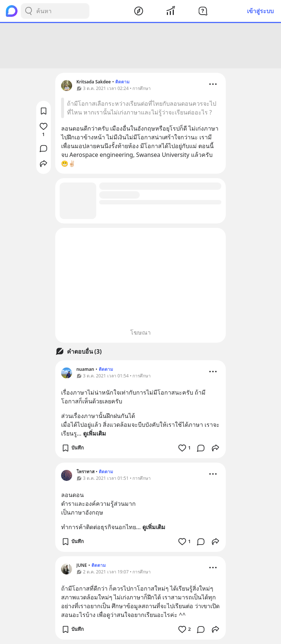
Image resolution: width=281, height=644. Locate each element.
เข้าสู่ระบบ (260, 11)
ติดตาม (122, 82)
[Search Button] (29, 11)
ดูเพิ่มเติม (95, 433)
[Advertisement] (140, 46)
